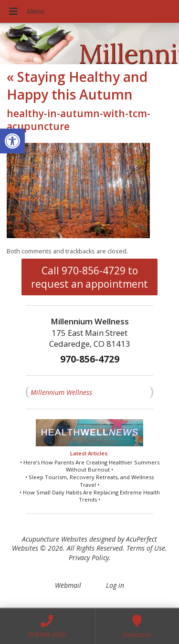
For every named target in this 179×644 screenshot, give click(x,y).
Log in (115, 585)
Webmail (68, 585)
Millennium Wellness (61, 392)
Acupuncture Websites (55, 539)
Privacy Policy (89, 558)
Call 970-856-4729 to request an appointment (89, 277)
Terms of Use (146, 548)
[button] (12, 141)
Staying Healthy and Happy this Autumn (77, 85)
